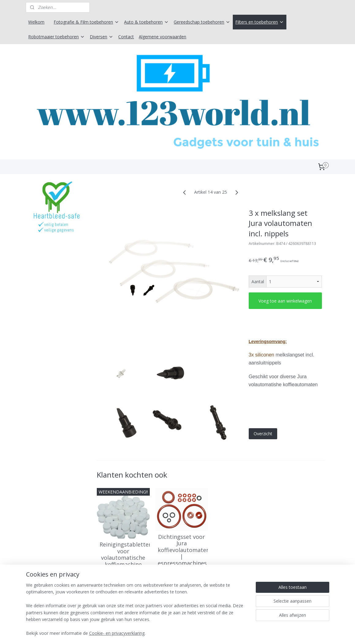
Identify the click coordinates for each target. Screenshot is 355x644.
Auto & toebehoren (146, 22)
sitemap (157, 633)
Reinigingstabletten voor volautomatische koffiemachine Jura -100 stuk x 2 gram (123, 562)
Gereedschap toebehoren (202, 22)
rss (170, 633)
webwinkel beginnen (193, 633)
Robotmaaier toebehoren (57, 37)
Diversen (102, 37)
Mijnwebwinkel (247, 633)
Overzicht (263, 435)
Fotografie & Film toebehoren (86, 22)
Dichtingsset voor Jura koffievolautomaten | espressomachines (181, 551)
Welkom (36, 22)
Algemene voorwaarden (162, 37)
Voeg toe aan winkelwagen (285, 302)
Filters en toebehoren (260, 22)
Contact (126, 37)
